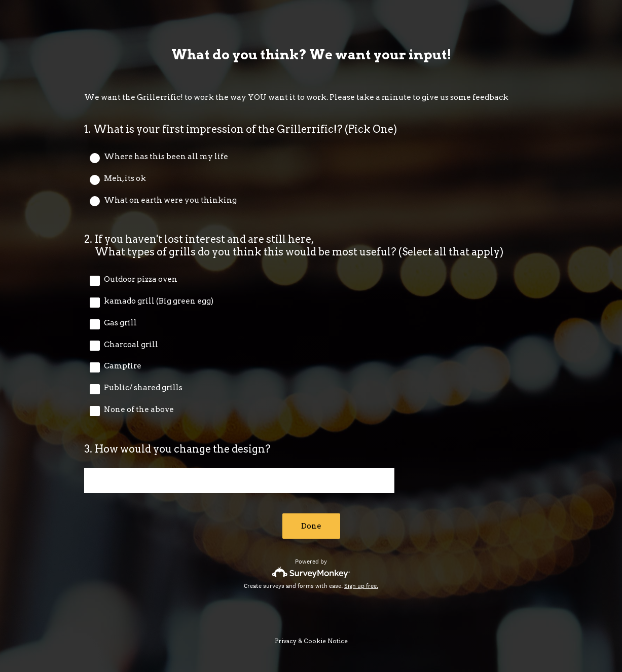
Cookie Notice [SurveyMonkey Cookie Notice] (326, 641)
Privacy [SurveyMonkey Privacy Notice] (286, 641)
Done (311, 526)
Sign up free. (361, 586)
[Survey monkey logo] (311, 572)
